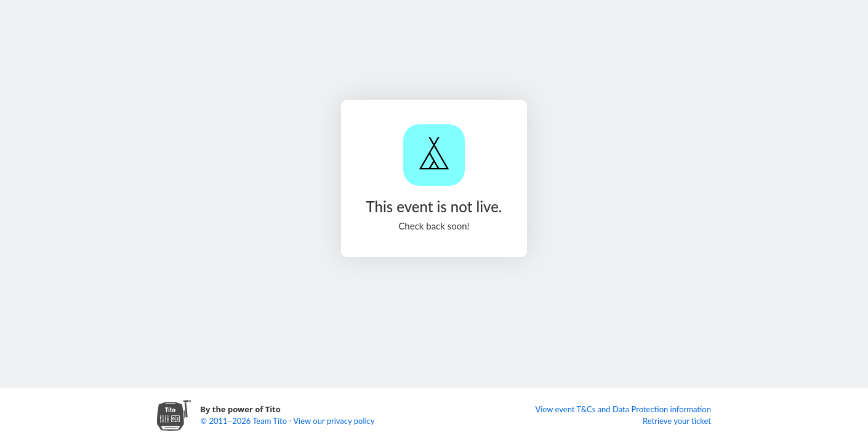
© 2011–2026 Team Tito (244, 421)
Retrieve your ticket (677, 421)
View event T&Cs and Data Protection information (623, 409)
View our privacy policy (334, 421)
